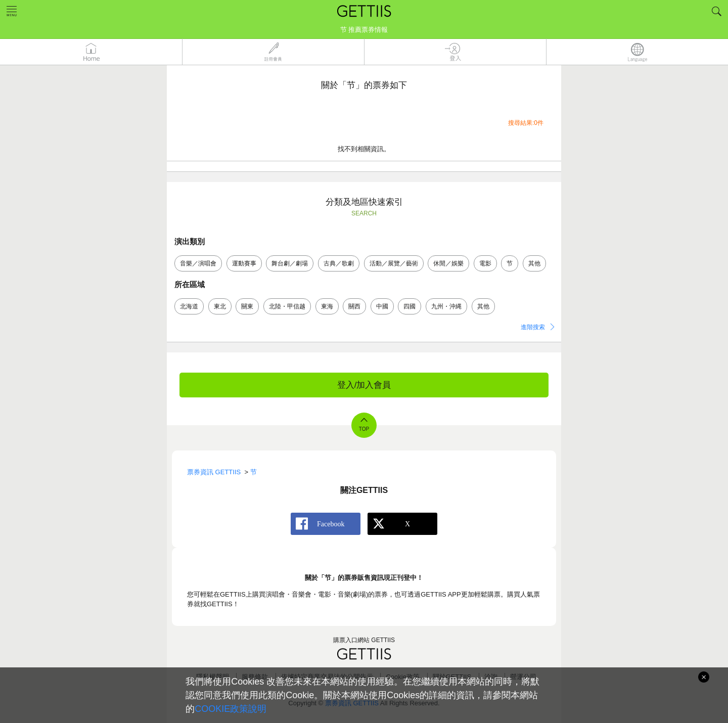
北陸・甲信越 (287, 306)
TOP (364, 429)
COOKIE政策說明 (231, 709)
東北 (220, 306)
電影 (485, 263)
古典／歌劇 (339, 263)
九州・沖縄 (446, 306)
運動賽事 (244, 263)
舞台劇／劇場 (290, 263)
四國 (409, 306)
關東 (247, 306)
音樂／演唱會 (198, 263)
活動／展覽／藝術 (394, 263)
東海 (327, 306)
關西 (354, 306)
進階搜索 (533, 327)
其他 (534, 263)
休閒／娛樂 (448, 263)
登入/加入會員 (364, 385)
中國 (382, 306)
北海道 (189, 306)
